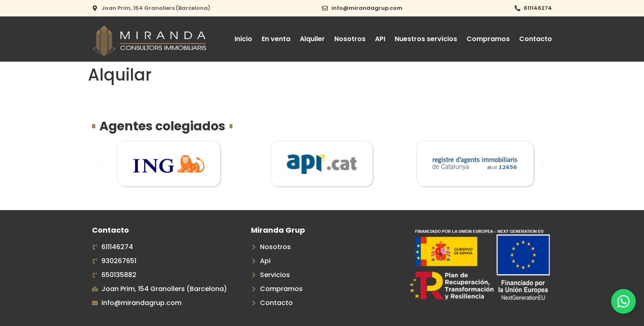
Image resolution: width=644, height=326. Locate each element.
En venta (276, 39)
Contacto (536, 39)
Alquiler (312, 39)
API (380, 39)
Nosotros (350, 39)
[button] (101, 165)
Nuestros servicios (426, 39)
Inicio (243, 39)
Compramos (488, 39)
